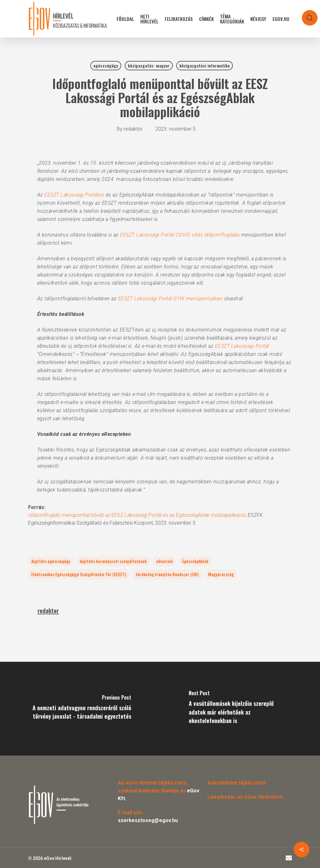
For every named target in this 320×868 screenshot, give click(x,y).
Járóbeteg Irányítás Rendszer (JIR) (167, 574)
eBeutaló (165, 561)
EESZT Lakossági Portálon (74, 195)
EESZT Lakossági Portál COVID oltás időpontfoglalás (180, 235)
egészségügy (106, 65)
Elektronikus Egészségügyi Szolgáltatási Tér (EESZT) (79, 574)
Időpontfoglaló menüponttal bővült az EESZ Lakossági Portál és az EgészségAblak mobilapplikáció (137, 515)
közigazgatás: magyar (149, 65)
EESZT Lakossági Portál (242, 346)
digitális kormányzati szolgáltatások (113, 561)
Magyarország (221, 574)
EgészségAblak (195, 561)
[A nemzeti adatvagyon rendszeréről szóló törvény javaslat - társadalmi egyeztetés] (80, 709)
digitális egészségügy (51, 561)
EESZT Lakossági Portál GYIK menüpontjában (170, 299)
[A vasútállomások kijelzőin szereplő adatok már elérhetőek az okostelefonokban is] (240, 709)
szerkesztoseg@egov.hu (148, 820)
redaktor (133, 129)
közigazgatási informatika (205, 65)
